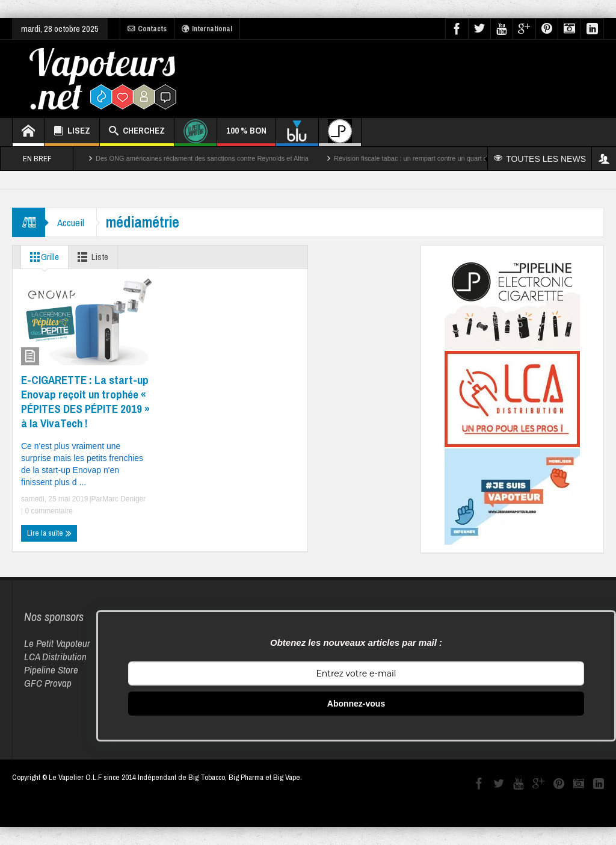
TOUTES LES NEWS (540, 159)
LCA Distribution (55, 656)
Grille (42, 257)
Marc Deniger (124, 499)
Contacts (147, 29)
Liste (91, 257)
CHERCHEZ (137, 132)
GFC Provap (48, 683)
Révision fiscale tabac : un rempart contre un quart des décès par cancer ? (443, 158)
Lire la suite (49, 533)
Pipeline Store (51, 670)
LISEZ (72, 132)
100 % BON (246, 135)
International (207, 29)
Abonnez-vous (356, 704)
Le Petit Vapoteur (57, 643)
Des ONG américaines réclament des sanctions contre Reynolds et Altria (202, 158)
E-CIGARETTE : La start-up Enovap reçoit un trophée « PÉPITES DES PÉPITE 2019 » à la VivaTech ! (85, 401)
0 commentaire (48, 511)
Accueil (71, 222)
